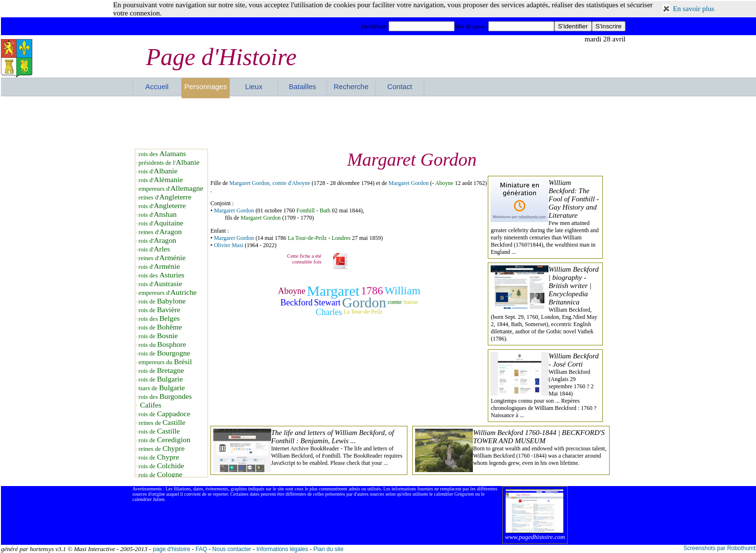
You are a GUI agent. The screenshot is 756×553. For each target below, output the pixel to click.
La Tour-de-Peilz (307, 238)
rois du (163, 345)
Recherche (351, 86)
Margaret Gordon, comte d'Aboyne (270, 183)
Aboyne (444, 183)
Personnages (206, 86)
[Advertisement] (379, 122)
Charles (329, 312)
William (403, 291)
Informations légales (282, 549)
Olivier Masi (228, 245)
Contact (400, 86)
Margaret (333, 291)
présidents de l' (169, 163)
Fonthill (306, 211)
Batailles (303, 86)
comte (395, 302)
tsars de (162, 388)
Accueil (157, 86)
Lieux (254, 86)
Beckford (296, 303)
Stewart (327, 303)
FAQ (201, 549)
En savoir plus (693, 9)
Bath (325, 211)
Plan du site (329, 549)
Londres (341, 238)
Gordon (364, 302)
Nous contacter (232, 549)
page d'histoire (171, 549)
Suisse (411, 302)
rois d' (158, 171)
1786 (372, 291)
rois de (162, 301)
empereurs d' (171, 189)
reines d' (165, 197)
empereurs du (165, 362)
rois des (163, 154)
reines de (162, 423)
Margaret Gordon (409, 183)
